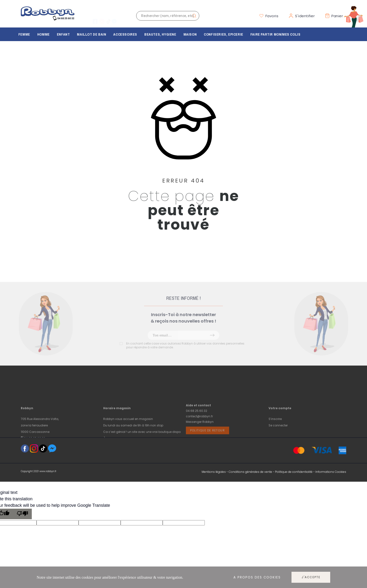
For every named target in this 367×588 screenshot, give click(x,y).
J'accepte (311, 577)
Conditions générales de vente (250, 472)
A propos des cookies (257, 577)
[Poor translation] (22, 514)
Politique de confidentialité (294, 472)
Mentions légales (214, 472)
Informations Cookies (331, 472)
